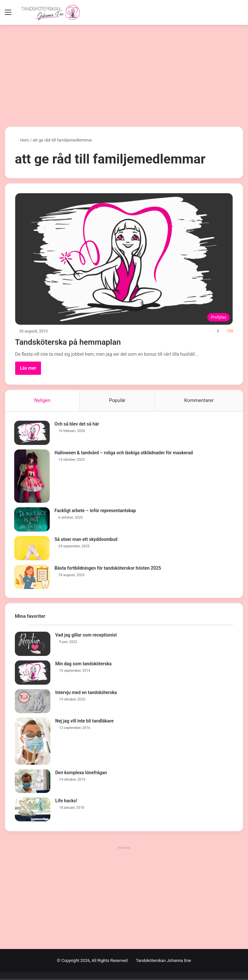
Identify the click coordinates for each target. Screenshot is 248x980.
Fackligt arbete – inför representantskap (96, 511)
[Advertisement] (124, 73)
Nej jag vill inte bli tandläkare (84, 722)
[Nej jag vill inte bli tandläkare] (33, 743)
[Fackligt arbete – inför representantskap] (33, 520)
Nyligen (42, 400)
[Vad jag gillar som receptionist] (33, 645)
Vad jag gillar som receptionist (86, 637)
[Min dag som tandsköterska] (33, 674)
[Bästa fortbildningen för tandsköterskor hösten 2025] (33, 578)
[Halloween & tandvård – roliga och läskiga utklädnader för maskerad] (33, 477)
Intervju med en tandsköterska (86, 694)
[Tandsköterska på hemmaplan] (124, 259)
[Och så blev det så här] (33, 433)
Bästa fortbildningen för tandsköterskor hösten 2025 (108, 569)
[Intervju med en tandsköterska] (33, 703)
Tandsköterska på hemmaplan (81, 341)
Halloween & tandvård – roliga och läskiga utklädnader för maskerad (124, 453)
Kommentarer (199, 400)
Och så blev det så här (77, 425)
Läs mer (28, 368)
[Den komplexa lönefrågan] (33, 783)
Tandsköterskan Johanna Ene (164, 962)
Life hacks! (66, 802)
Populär (117, 400)
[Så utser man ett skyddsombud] (33, 549)
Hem (22, 140)
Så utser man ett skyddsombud (87, 540)
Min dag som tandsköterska (83, 665)
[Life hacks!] (33, 811)
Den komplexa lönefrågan (81, 774)
